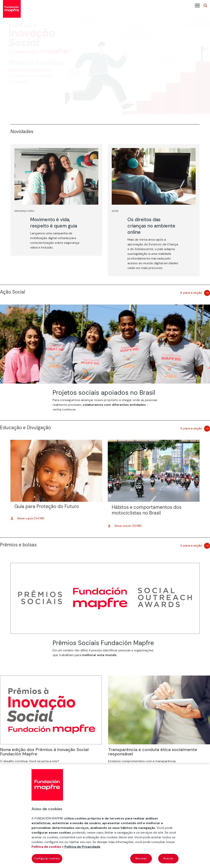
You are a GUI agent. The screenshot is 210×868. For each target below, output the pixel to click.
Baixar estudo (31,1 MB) (128, 526)
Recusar (141, 858)
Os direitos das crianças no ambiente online (151, 226)
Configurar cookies (47, 858)
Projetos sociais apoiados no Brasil (104, 393)
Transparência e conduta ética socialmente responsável (153, 752)
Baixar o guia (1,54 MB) (31, 518)
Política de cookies (46, 847)
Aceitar (168, 858)
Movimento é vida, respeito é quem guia (54, 223)
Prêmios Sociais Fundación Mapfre (103, 643)
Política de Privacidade (82, 847)
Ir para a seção (191, 293)
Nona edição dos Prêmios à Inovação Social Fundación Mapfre (44, 752)
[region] (105, 816)
